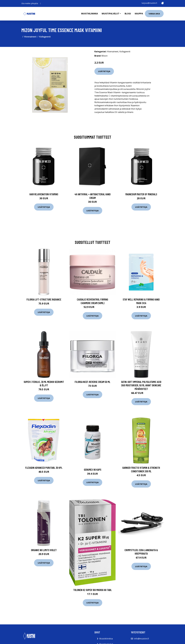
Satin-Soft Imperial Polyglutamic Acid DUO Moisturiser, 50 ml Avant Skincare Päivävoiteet (141, 385)
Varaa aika (154, 14)
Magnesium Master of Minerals (141, 194)
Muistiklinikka (90, 14)
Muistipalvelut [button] (111, 14)
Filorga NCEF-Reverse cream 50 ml (92, 382)
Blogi (128, 14)
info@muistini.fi (141, 639)
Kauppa (139, 14)
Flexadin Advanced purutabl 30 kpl (44, 468)
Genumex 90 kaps (93, 470)
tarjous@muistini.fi (149, 3)
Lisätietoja (104, 71)
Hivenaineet (30, 37)
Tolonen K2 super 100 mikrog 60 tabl (92, 590)
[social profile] (41, 3)
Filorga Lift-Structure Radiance (44, 299)
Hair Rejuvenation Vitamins (44, 194)
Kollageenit (45, 37)
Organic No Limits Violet (44, 550)
